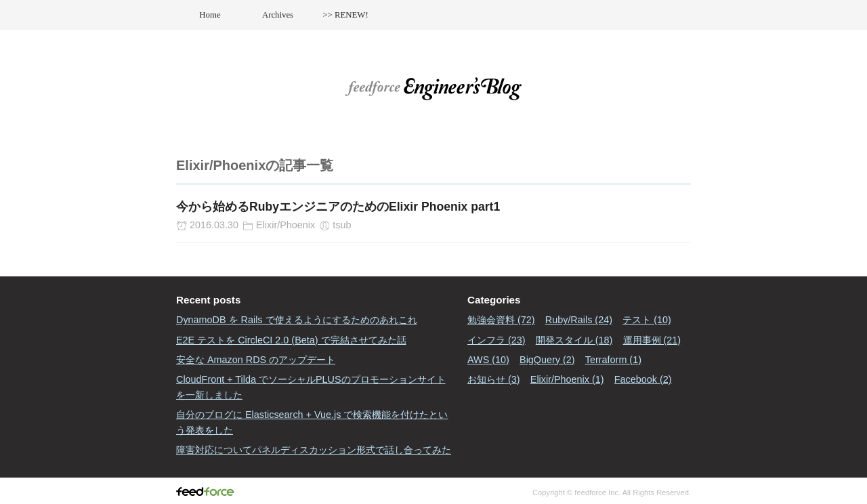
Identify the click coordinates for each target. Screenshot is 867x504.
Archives (278, 15)
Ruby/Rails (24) (579, 320)
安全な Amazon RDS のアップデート (256, 360)
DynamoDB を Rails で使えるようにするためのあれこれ (297, 320)
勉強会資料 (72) (501, 320)
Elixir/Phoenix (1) (567, 379)
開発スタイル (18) (574, 340)
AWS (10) (488, 360)
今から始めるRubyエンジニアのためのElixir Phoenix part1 (338, 207)
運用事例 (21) (652, 340)
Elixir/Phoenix (286, 225)
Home (210, 15)
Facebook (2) (643, 379)
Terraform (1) (613, 360)
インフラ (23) (496, 340)
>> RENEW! (345, 15)
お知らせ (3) (494, 379)
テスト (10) (647, 320)
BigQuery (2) (547, 360)
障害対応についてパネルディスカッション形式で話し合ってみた (314, 450)
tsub (342, 225)
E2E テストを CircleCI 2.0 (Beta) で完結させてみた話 (291, 340)
